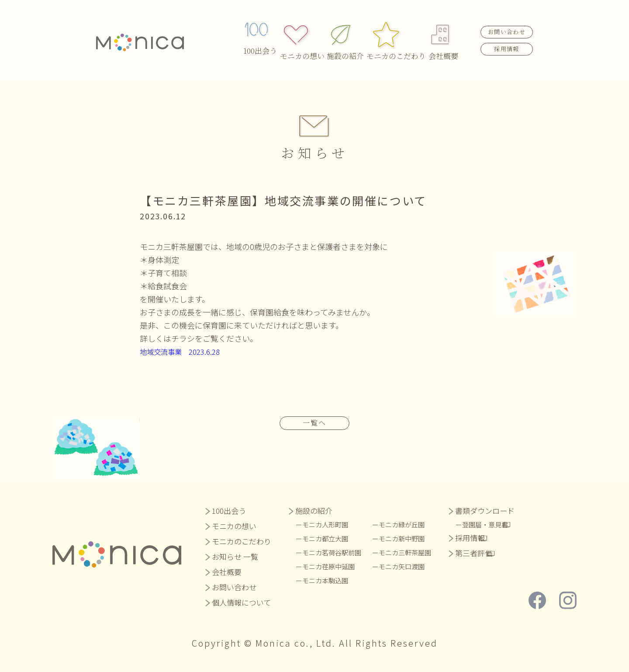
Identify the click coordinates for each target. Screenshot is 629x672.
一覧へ (314, 422)
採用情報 (506, 39)
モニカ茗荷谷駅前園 (335, 552)
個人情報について (241, 602)
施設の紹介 (347, 31)
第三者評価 (485, 552)
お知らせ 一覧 (235, 556)
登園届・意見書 (499, 524)
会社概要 (443, 31)
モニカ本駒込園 (328, 580)
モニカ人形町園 (328, 524)
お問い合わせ (507, 22)
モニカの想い (304, 31)
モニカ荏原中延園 (332, 566)
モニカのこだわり (395, 31)
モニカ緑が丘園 (411, 524)
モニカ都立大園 (328, 538)
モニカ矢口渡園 (411, 566)
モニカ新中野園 (411, 538)
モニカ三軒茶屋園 (414, 552)
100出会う (260, 31)
